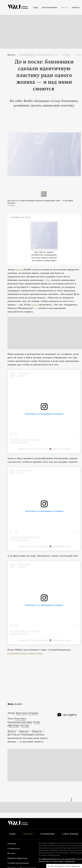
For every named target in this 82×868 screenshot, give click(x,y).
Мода (12, 834)
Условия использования (18, 863)
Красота (24, 731)
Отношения (47, 834)
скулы (34, 305)
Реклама (11, 853)
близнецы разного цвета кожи (25, 653)
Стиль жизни (70, 834)
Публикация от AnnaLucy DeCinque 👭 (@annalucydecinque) (44, 449)
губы (47, 280)
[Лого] (18, 7)
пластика (21, 719)
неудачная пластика (20, 722)
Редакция (12, 844)
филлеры (14, 726)
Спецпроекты (14, 848)
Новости (11, 55)
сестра (25, 726)
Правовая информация (17, 858)
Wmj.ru (12, 731)
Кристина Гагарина (27, 713)
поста (18, 270)
